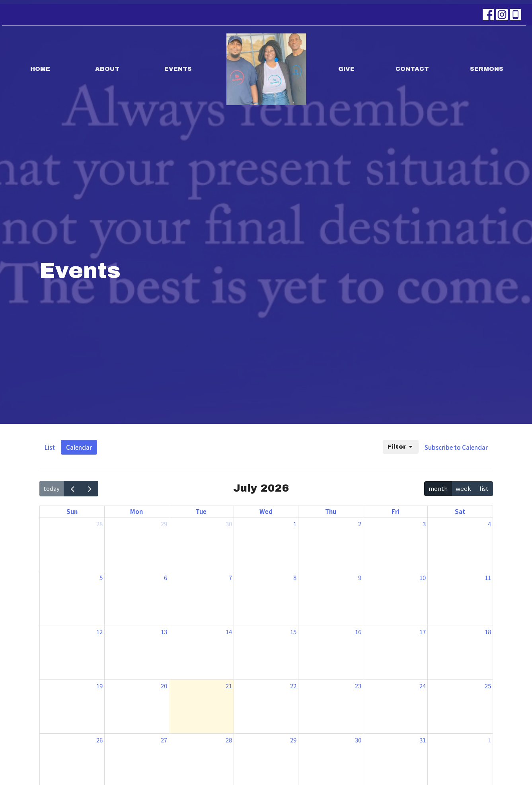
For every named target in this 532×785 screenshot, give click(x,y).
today (52, 488)
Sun (72, 511)
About (107, 69)
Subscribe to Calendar (456, 447)
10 (423, 577)
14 (229, 632)
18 (488, 632)
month (438, 488)
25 (488, 686)
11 (488, 577)
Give (346, 69)
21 (229, 686)
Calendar (79, 447)
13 (164, 632)
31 (423, 740)
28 (99, 524)
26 (99, 740)
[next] (90, 488)
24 (423, 686)
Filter (401, 447)
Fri (395, 511)
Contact (412, 69)
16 (358, 632)
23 (358, 686)
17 (423, 632)
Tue (201, 511)
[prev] (72, 488)
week (463, 488)
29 (164, 524)
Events (178, 69)
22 (293, 686)
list (484, 488)
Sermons (487, 69)
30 (229, 524)
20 (164, 686)
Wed (266, 511)
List (50, 447)
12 (99, 632)
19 (99, 686)
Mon (136, 511)
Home (40, 69)
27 (164, 740)
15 (293, 632)
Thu (331, 511)
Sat (460, 511)
